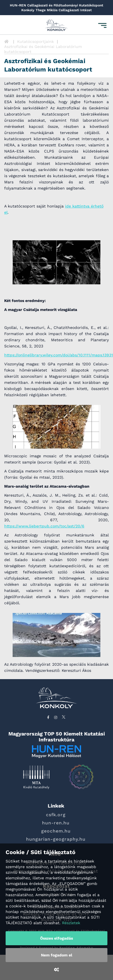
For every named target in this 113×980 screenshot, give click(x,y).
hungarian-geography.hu (56, 839)
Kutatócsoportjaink (35, 41)
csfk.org (56, 815)
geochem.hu (56, 831)
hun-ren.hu (56, 823)
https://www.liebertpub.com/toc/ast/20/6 (44, 526)
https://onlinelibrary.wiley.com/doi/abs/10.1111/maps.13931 (59, 355)
